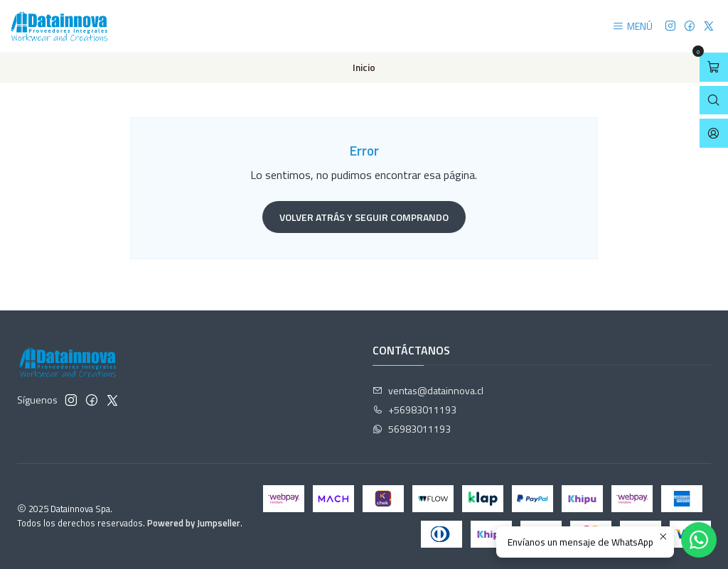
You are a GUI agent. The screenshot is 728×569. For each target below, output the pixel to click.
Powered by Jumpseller (194, 523)
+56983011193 (414, 410)
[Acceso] (714, 133)
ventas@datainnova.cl (428, 390)
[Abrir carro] (714, 67)
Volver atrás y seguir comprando (364, 217)
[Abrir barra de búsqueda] (714, 101)
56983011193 (412, 429)
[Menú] (632, 27)
